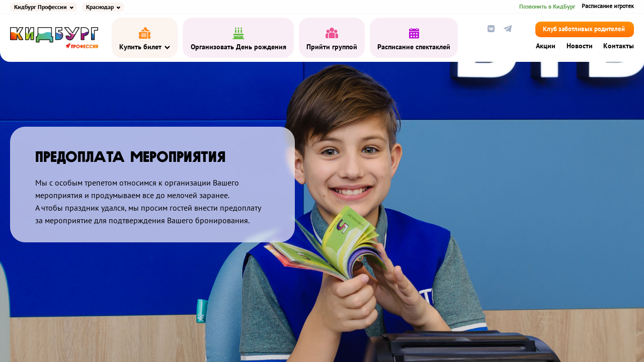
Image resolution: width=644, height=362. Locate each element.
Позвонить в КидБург (547, 7)
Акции (546, 46)
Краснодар (100, 7)
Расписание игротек (608, 6)
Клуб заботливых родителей (584, 29)
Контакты (619, 46)
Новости (580, 46)
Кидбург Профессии (41, 7)
